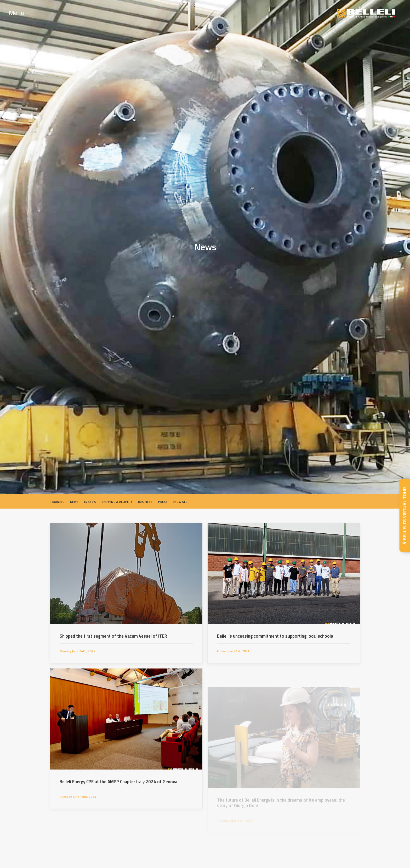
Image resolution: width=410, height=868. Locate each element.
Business (145, 499)
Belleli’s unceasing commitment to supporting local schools (275, 633)
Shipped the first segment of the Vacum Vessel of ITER (113, 633)
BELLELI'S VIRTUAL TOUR (405, 516)
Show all (180, 499)
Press (163, 499)
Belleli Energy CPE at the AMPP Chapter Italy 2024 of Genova (118, 803)
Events (90, 499)
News (74, 499)
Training (57, 499)
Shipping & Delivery (117, 499)
